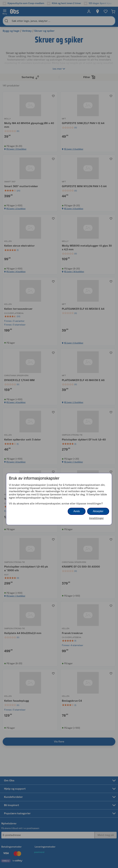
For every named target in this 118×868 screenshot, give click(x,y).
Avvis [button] (77, 511)
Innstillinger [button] (96, 518)
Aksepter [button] (98, 511)
